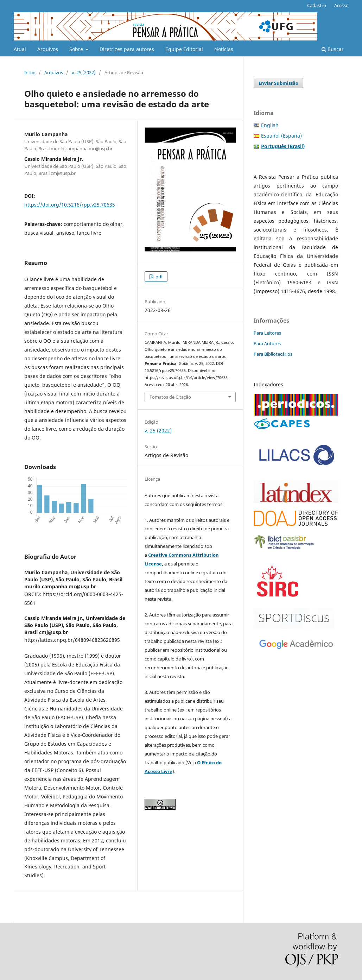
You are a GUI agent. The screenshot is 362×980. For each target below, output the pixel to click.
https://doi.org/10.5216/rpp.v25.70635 (70, 205)
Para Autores (267, 343)
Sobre (77, 49)
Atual (20, 49)
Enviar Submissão (278, 83)
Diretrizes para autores (127, 49)
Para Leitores (267, 333)
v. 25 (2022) (84, 72)
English (270, 125)
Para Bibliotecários (273, 354)
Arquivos (48, 49)
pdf (158, 277)
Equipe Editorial (184, 49)
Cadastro (317, 5)
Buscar (333, 49)
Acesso (341, 5)
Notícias (224, 49)
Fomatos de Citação (170, 397)
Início (30, 72)
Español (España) (281, 136)
